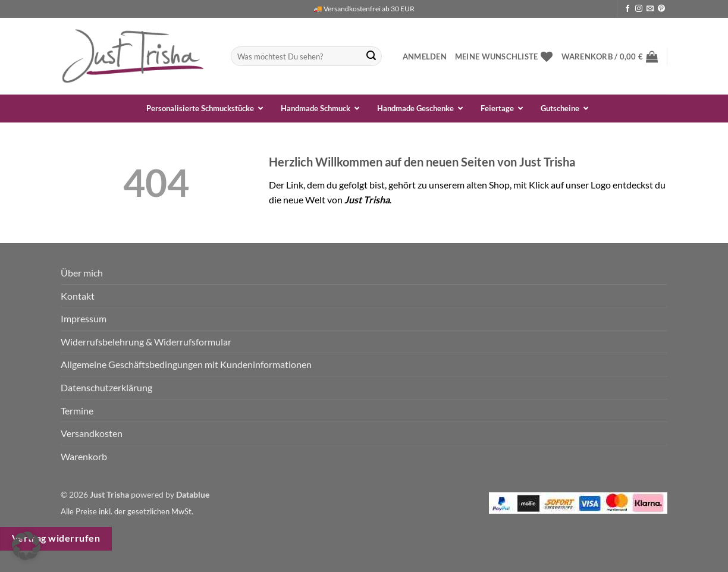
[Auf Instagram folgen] (639, 9)
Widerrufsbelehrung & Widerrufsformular (146, 342)
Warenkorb (84, 456)
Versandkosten (92, 433)
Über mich (82, 273)
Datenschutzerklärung (106, 387)
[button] (425, 56)
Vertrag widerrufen (56, 538)
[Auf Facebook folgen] (627, 9)
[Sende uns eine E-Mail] (650, 9)
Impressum (84, 318)
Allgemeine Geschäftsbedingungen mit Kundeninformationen (186, 364)
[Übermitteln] (371, 56)
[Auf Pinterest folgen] (661, 9)
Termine (77, 411)
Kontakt (78, 296)
